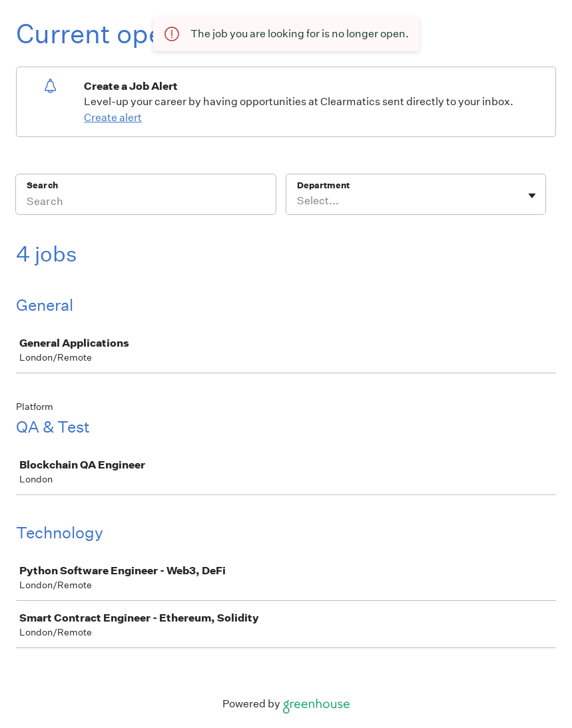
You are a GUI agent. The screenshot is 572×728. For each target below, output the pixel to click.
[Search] (146, 203)
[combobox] (298, 201)
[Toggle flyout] (532, 196)
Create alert (113, 117)
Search (42, 185)
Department (323, 185)
